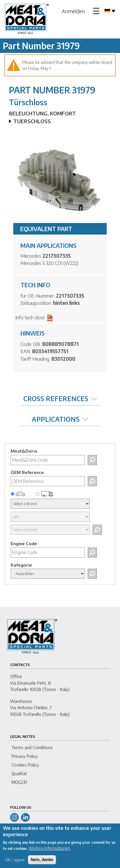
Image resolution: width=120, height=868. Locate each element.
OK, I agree (15, 864)
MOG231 (19, 782)
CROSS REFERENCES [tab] (60, 399)
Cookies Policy (25, 765)
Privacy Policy (25, 756)
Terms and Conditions (32, 747)
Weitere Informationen (49, 852)
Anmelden (73, 11)
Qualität (19, 773)
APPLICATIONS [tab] (60, 419)
